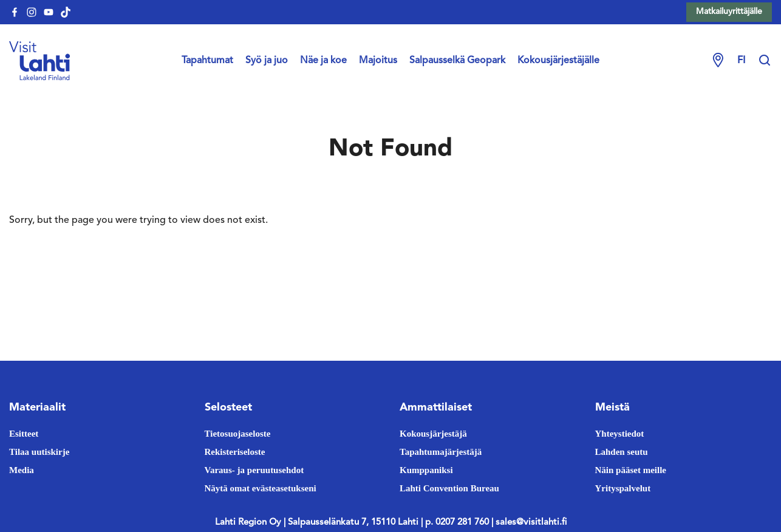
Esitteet (24, 434)
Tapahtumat (207, 61)
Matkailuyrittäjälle (729, 12)
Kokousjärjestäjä (433, 434)
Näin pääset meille (631, 470)
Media (22, 470)
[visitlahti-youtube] (49, 12)
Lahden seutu (622, 452)
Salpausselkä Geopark (457, 61)
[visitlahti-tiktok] (66, 12)
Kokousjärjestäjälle (558, 61)
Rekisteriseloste (235, 452)
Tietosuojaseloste (238, 434)
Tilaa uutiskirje (39, 452)
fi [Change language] (741, 61)
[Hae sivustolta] (765, 61)
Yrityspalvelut (623, 488)
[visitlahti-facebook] (15, 12)
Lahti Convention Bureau (449, 488)
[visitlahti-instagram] (32, 12)
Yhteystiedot (620, 434)
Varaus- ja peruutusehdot (254, 470)
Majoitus (378, 61)
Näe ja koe (323, 61)
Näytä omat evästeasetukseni (261, 488)
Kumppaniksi (426, 470)
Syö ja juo (267, 61)
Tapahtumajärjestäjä (441, 452)
